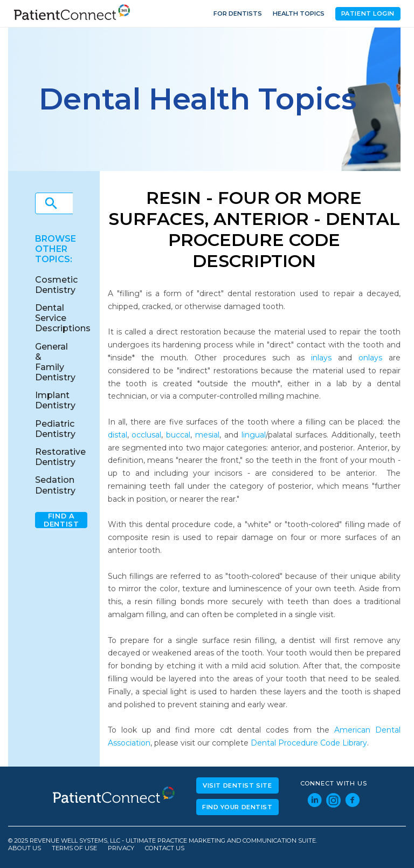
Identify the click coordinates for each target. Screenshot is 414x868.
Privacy (121, 848)
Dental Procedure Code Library (309, 743)
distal (118, 435)
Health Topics (299, 13)
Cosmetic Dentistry (56, 285)
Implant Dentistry (55, 400)
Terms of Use (74, 848)
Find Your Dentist (237, 807)
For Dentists (238, 13)
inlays (321, 358)
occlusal (146, 435)
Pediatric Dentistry (55, 429)
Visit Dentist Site (237, 785)
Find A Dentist (61, 520)
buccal (178, 435)
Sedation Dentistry (55, 485)
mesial (207, 435)
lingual (254, 435)
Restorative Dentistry (60, 457)
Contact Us (165, 848)
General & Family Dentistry (55, 362)
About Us (25, 848)
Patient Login (368, 13)
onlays (370, 358)
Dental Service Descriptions (63, 318)
